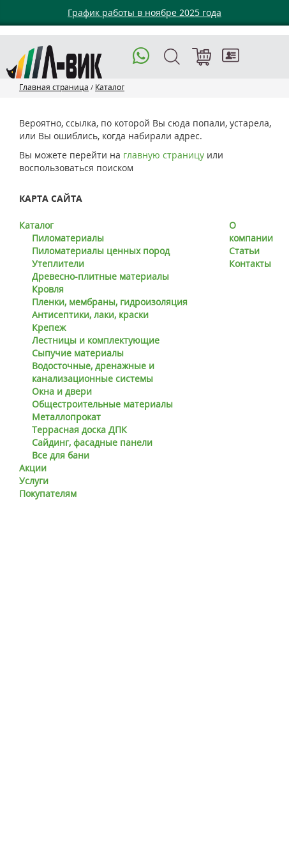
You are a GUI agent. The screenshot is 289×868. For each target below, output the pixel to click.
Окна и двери (62, 391)
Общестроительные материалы (102, 404)
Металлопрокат (66, 417)
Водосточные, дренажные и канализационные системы (93, 372)
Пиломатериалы (68, 238)
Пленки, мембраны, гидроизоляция (110, 302)
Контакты (250, 263)
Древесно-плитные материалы (100, 276)
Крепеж (49, 327)
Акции (33, 468)
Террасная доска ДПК (79, 430)
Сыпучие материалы (78, 353)
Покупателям (48, 493)
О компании (251, 232)
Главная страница (54, 87)
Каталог (110, 87)
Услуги (34, 481)
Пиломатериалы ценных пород (101, 251)
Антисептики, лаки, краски (90, 315)
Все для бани (61, 455)
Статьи (244, 251)
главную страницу (164, 155)
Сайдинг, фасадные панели (92, 442)
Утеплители (58, 263)
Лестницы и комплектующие (96, 340)
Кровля (48, 289)
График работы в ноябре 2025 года (144, 12)
